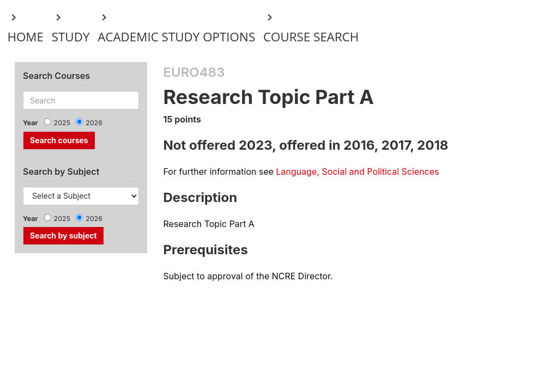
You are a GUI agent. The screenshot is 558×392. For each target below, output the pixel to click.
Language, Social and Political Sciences (358, 171)
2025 (62, 123)
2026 (94, 123)
